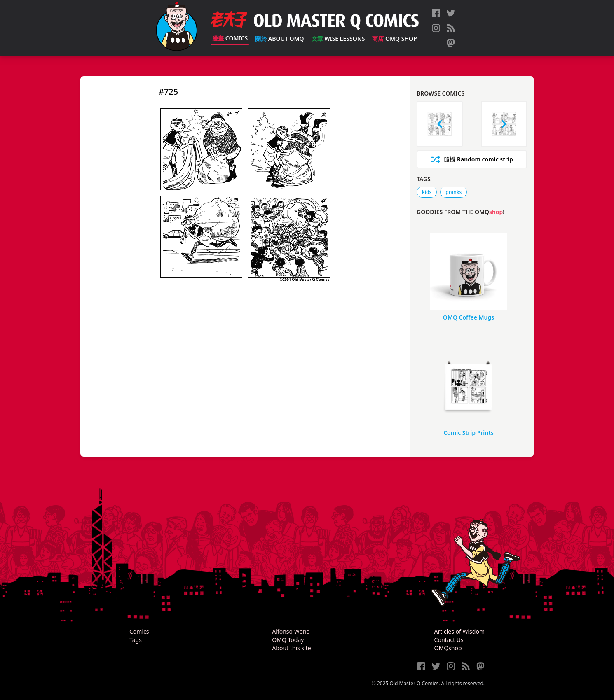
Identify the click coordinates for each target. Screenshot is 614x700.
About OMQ (279, 38)
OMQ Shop (394, 38)
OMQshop (448, 648)
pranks (453, 192)
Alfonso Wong (291, 631)
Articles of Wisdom (459, 631)
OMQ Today (288, 640)
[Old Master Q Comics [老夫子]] (177, 28)
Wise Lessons (338, 38)
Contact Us (449, 640)
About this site (291, 648)
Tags (136, 640)
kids (427, 192)
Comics (230, 38)
